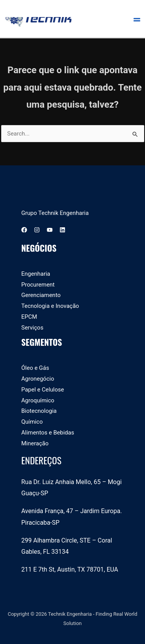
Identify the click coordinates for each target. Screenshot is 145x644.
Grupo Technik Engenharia (55, 213)
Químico (32, 422)
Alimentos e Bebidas (48, 433)
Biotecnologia (39, 411)
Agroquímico (38, 400)
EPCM (29, 317)
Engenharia (36, 274)
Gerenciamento (41, 295)
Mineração (35, 443)
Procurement (38, 285)
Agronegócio (38, 379)
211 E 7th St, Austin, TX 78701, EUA (70, 569)
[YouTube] (50, 230)
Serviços (32, 328)
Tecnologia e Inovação (50, 306)
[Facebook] (24, 230)
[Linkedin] (62, 230)
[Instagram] (37, 230)
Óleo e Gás (35, 368)
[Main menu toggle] (137, 19)
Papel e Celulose (43, 390)
